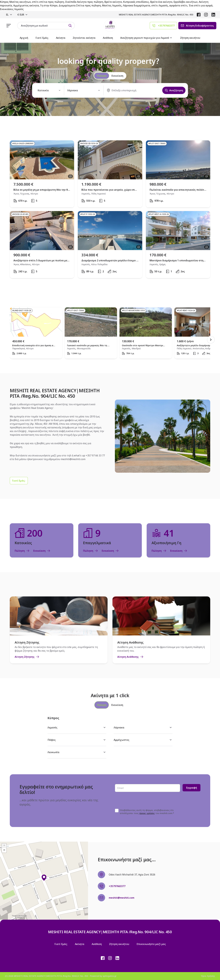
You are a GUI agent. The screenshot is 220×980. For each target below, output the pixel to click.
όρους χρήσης (147, 813)
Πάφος (77, 740)
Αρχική (24, 38)
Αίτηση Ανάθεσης (130, 657)
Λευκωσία (77, 752)
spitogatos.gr (110, 976)
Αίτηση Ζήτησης (27, 657)
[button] (44, 878)
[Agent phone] (163, 26)
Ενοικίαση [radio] (117, 76)
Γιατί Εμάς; (42, 38)
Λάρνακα (143, 727)
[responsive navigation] (9, 26)
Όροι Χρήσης (208, 976)
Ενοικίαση (42, 551)
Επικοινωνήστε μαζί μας (151, 944)
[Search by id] (70, 26)
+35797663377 (117, 886)
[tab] (102, 705)
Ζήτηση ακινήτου (190, 38)
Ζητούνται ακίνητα (84, 38)
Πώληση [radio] (102, 76)
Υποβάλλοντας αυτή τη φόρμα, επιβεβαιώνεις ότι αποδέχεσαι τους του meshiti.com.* (147, 812)
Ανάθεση (108, 38)
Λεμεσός (77, 727)
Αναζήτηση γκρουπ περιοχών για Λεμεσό (147, 38)
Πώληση (22, 551)
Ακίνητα (61, 38)
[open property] (42, 174)
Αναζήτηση (174, 90)
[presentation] (138, 800)
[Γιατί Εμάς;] (19, 481)
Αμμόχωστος (143, 740)
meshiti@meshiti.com (73, 459)
